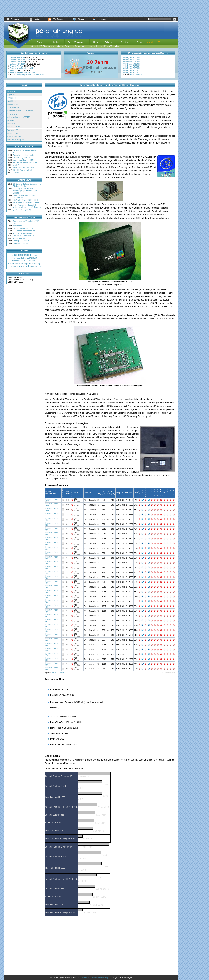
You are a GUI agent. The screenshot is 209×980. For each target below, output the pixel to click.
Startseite (41, 42)
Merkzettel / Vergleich (16, 140)
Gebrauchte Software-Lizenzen (25, 163)
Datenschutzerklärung (100, 978)
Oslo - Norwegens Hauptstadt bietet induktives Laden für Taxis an (27, 206)
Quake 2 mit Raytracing (22, 210)
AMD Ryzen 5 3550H (131, 64)
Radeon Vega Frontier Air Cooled (23, 73)
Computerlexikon (14, 137)
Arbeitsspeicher (13, 108)
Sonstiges (125, 42)
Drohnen (11, 120)
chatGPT (16, 165)
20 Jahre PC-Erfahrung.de (23, 228)
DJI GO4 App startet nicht (23, 170)
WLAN (24, 261)
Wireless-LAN (13, 130)
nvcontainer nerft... (20, 238)
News (33, 267)
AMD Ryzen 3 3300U (131, 60)
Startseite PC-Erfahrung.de (42, 46)
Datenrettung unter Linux (23, 158)
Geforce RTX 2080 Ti (18, 64)
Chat (39, 267)
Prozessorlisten (136, 75)
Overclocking (34, 264)
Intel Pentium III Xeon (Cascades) (106, 46)
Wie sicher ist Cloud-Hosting (24, 155)
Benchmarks (24, 266)
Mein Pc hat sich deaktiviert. (24, 236)
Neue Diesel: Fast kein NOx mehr (26, 203)
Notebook (40, 75)
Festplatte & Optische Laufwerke (20, 111)
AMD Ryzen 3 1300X (131, 73)
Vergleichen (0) (153, 42)
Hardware (57, 42)
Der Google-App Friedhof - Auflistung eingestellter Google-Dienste (25, 191)
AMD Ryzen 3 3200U (131, 58)
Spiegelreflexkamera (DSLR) (19, 117)
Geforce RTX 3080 (18, 62)
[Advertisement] (91, 8)
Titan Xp (13, 70)
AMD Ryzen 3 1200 (130, 70)
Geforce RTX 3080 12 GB (20, 60)
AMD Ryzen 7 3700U (131, 66)
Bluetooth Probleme (21, 243)
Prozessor (69, 46)
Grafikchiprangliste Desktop (24, 75)
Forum (140, 42)
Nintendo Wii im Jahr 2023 (23, 168)
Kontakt (35, 19)
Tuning (24, 264)
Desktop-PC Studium (21, 241)
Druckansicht (14, 19)
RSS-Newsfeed (57, 19)
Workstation (17, 226)
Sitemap (79, 19)
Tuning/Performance (77, 42)
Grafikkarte (12, 101)
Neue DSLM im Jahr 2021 (23, 233)
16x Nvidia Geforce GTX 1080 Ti (26, 200)
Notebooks (12, 124)
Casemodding (13, 133)
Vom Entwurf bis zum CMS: (24, 160)
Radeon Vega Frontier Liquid (21, 68)
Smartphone (12, 114)
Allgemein (11, 95)
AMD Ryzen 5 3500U (131, 62)
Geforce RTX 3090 (18, 58)
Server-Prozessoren (83, 46)
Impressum (99, 19)
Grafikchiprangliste (22, 255)
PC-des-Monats (13, 127)
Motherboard (12, 104)
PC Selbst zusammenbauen (24, 231)
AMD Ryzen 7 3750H (131, 68)
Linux (96, 42)
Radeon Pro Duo (17, 66)
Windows (109, 42)
